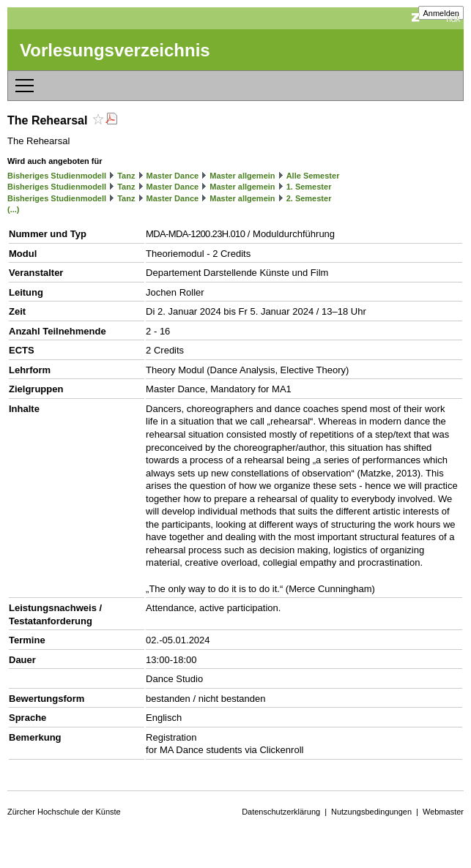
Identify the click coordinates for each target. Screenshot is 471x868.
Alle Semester (313, 176)
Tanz (126, 176)
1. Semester (309, 187)
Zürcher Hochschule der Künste (64, 812)
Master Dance (173, 176)
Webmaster (443, 812)
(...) (14, 209)
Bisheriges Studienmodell (57, 176)
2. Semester (309, 198)
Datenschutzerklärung (281, 812)
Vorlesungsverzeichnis (115, 50)
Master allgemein (242, 176)
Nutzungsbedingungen (371, 812)
